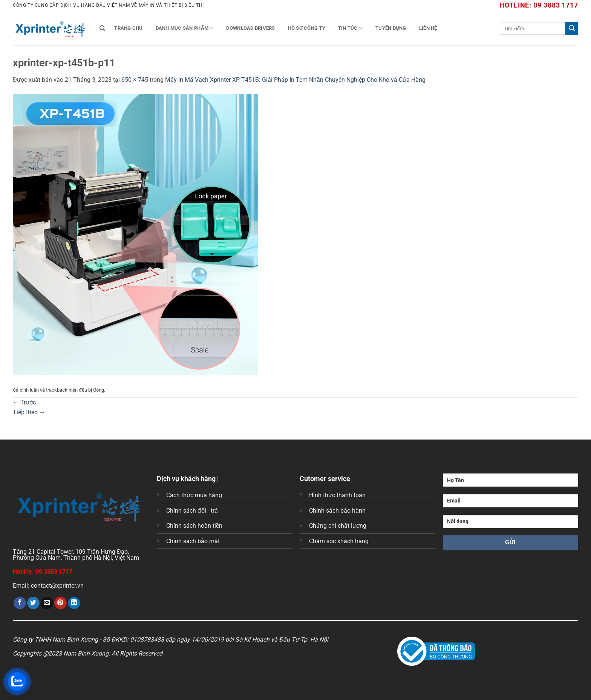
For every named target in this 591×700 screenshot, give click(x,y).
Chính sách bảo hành (337, 511)
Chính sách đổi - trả (192, 511)
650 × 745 (135, 80)
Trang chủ (128, 28)
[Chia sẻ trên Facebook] (20, 603)
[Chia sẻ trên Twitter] (33, 603)
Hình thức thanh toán (337, 495)
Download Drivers (250, 28)
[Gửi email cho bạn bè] (47, 603)
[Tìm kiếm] (102, 28)
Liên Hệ (428, 28)
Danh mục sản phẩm (185, 28)
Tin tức (350, 28)
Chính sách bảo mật (193, 541)
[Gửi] (572, 28)
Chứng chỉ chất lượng (338, 526)
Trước (24, 402)
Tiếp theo (29, 412)
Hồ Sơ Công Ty (307, 28)
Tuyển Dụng (391, 28)
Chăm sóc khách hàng (339, 541)
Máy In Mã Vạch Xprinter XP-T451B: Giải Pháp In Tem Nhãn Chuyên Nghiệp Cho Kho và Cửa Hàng (295, 80)
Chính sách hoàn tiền (194, 526)
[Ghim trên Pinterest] (60, 603)
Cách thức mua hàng (194, 495)
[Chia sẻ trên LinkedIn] (74, 603)
